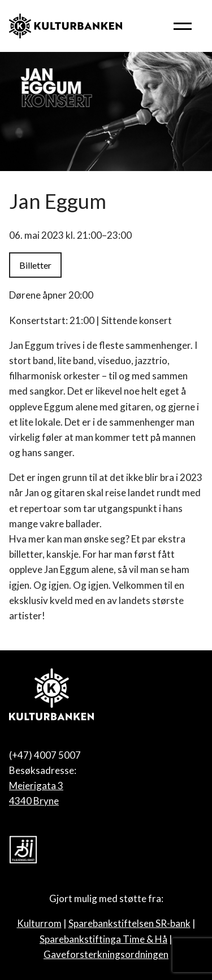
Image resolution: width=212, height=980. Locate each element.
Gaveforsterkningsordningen (106, 954)
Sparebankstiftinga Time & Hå (103, 939)
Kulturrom (39, 923)
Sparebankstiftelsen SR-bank (129, 923)
